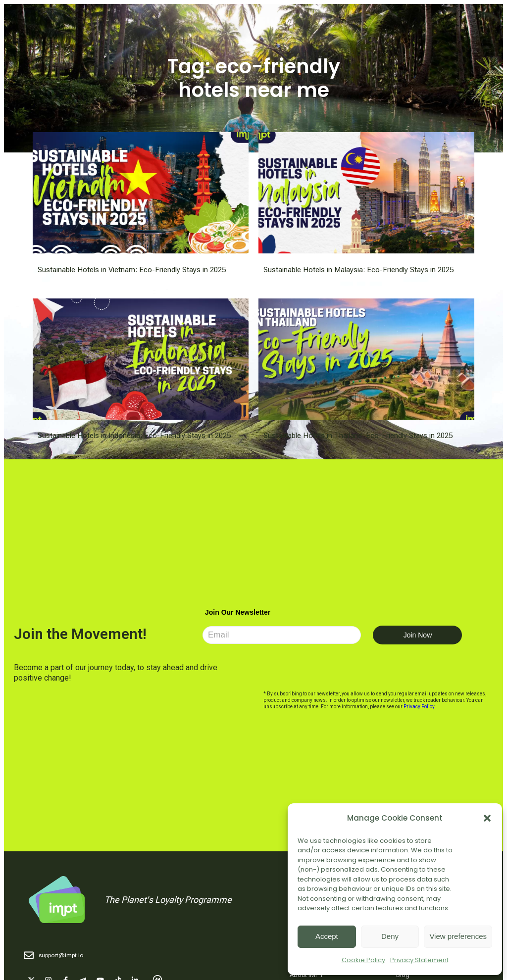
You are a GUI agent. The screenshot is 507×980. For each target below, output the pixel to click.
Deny (390, 936)
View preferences (458, 936)
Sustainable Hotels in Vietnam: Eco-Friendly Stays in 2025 (132, 270)
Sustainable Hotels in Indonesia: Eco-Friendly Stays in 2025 (134, 436)
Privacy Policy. (420, 707)
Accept (327, 936)
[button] (487, 818)
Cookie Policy (363, 960)
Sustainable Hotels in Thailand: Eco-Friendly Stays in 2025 (358, 436)
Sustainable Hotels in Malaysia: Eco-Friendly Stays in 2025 (358, 270)
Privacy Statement (419, 960)
